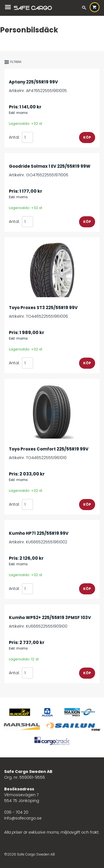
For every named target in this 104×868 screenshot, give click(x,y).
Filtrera (13, 62)
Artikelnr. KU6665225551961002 (52, 535)
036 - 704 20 (16, 812)
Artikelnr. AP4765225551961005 (52, 83)
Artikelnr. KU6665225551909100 (52, 619)
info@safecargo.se (23, 818)
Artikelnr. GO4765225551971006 (52, 168)
